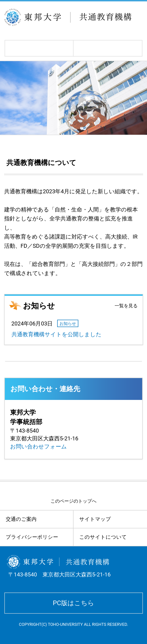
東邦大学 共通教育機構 (75, 17)
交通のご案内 (21, 519)
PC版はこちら (73, 603)
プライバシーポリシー (32, 537)
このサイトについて (103, 537)
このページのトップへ (73, 501)
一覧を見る (126, 306)
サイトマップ (95, 519)
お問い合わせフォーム (38, 447)
